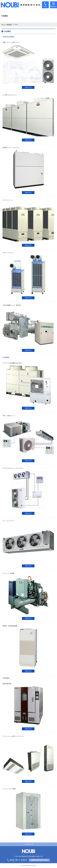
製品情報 (9, 25)
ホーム (3, 25)
